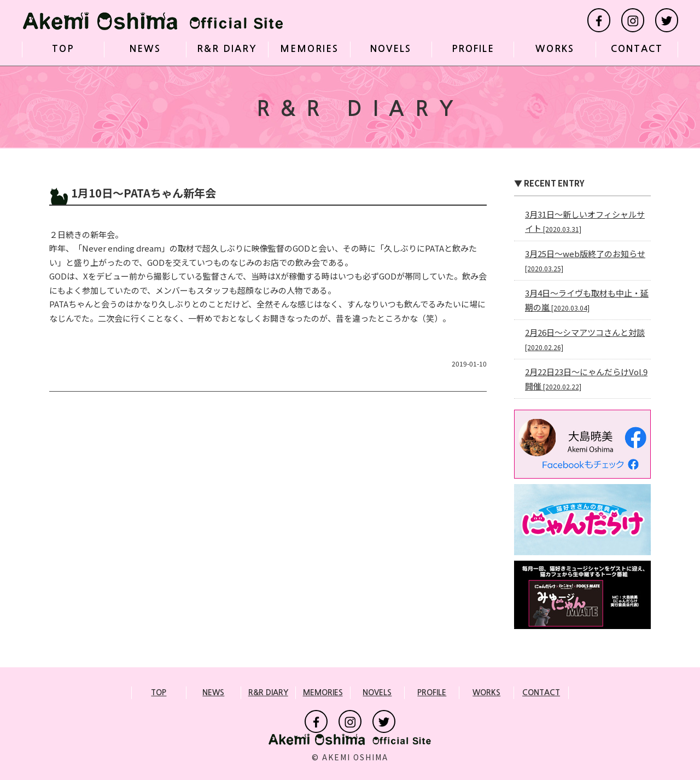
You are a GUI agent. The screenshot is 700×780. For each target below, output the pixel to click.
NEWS (145, 49)
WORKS (555, 49)
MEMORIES (309, 49)
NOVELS (391, 49)
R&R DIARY (227, 49)
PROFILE (473, 49)
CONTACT (637, 49)
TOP (63, 49)
